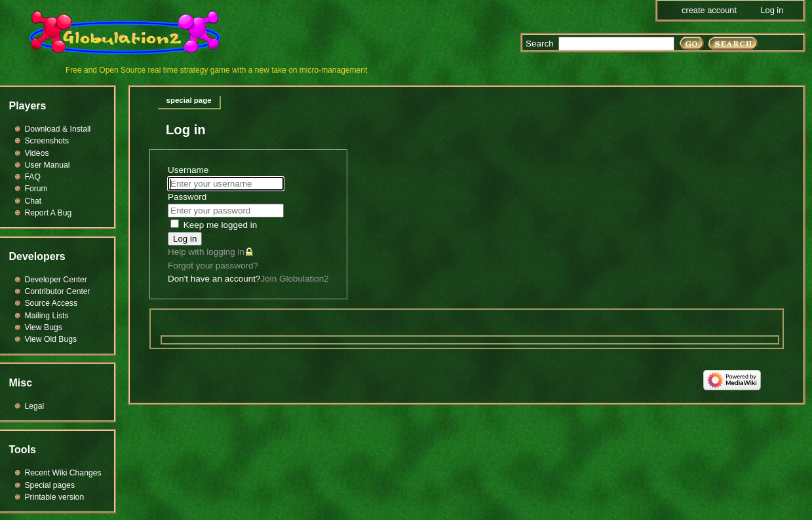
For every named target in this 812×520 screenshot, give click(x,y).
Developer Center (56, 280)
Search (540, 44)
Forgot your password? (213, 266)
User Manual (48, 165)
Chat (33, 201)
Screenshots (47, 141)
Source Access (51, 303)
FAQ (33, 177)
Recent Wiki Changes (63, 473)
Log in (185, 239)
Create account (709, 10)
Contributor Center (58, 291)
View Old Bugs (51, 339)
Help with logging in (206, 252)
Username (188, 170)
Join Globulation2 (294, 279)
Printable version (55, 497)
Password (187, 197)
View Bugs (44, 327)
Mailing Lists (47, 316)
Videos (37, 153)
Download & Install (58, 129)
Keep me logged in (221, 225)
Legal (35, 406)
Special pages (50, 485)
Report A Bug (48, 213)
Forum (36, 189)
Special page (189, 100)
